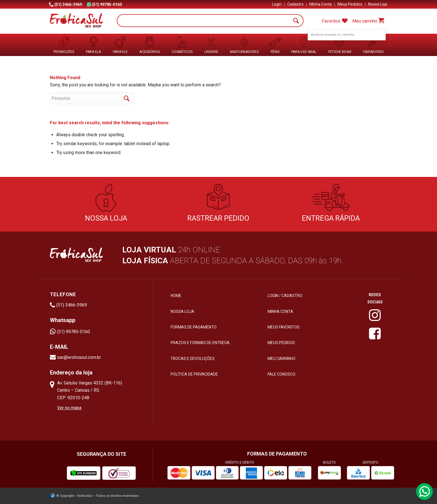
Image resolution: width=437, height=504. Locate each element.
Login (277, 4)
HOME (176, 296)
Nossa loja (182, 311)
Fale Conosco (281, 374)
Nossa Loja (378, 4)
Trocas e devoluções (193, 359)
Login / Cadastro (285, 296)
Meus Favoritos (284, 327)
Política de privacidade (194, 374)
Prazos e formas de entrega (200, 343)
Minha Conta (321, 4)
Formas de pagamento (194, 327)
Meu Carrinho (281, 359)
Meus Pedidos (350, 4)
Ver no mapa (69, 408)
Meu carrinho (365, 21)
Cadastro (295, 4)
